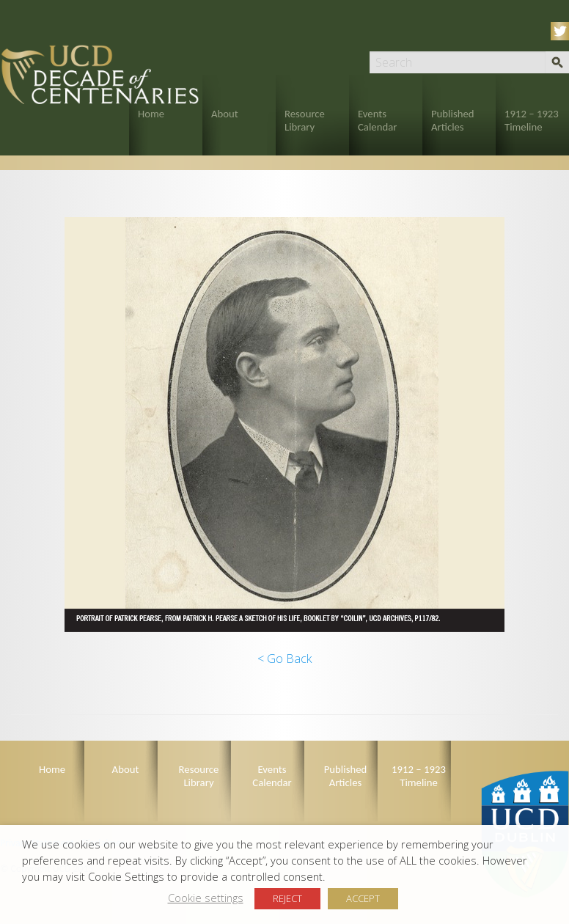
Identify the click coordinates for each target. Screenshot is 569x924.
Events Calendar (377, 120)
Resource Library (305, 120)
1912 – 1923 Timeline (532, 120)
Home (151, 114)
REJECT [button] (287, 898)
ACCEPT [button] (363, 898)
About (225, 114)
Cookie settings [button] (206, 898)
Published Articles (453, 120)
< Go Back (284, 659)
